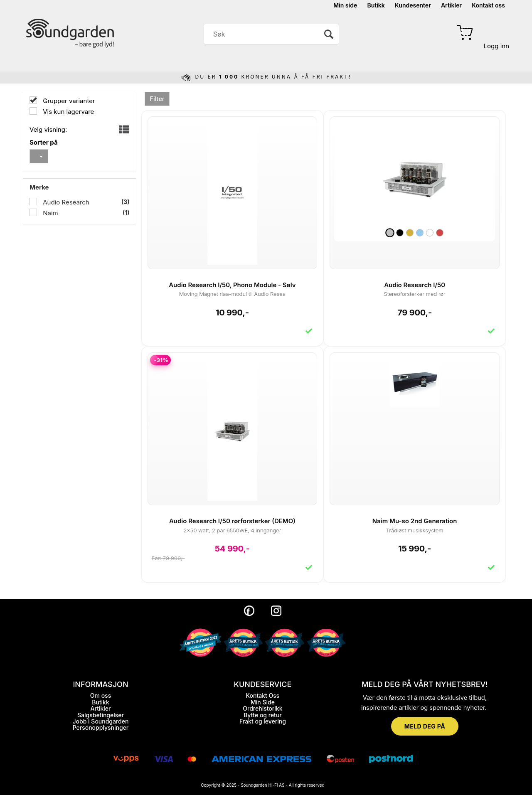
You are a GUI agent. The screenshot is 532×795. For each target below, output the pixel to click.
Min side (345, 5)
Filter (157, 99)
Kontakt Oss (262, 695)
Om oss (101, 695)
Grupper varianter (68, 101)
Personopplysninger (101, 727)
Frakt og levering (263, 721)
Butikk (376, 5)
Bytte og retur (263, 715)
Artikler (451, 5)
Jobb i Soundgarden (101, 721)
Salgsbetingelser (101, 715)
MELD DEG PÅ (425, 726)
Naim (50, 213)
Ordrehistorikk (262, 708)
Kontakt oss (488, 5)
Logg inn (496, 46)
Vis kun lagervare (68, 112)
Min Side (263, 702)
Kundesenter (413, 5)
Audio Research (65, 202)
